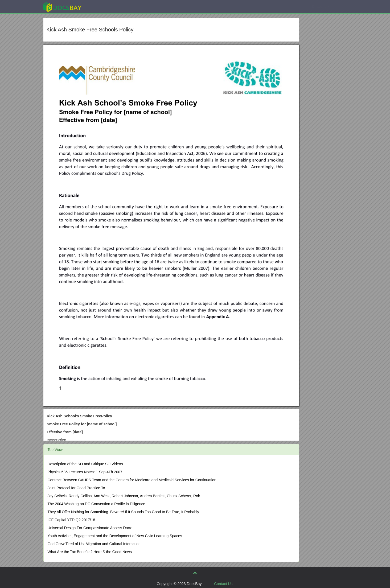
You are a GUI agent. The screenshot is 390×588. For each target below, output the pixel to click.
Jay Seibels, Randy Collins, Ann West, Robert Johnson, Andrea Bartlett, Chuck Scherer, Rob (124, 496)
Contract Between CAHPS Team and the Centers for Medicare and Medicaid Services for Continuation (132, 480)
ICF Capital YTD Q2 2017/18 (71, 520)
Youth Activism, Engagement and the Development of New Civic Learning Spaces (115, 536)
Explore (102, 7)
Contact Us (223, 584)
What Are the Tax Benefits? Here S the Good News (90, 552)
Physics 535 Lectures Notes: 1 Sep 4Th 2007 (85, 472)
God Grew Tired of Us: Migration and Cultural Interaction (94, 544)
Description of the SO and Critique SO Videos (85, 464)
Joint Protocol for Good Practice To (76, 488)
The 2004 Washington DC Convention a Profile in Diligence (97, 504)
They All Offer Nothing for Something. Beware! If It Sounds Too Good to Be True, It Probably (123, 512)
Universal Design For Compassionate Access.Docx (90, 528)
